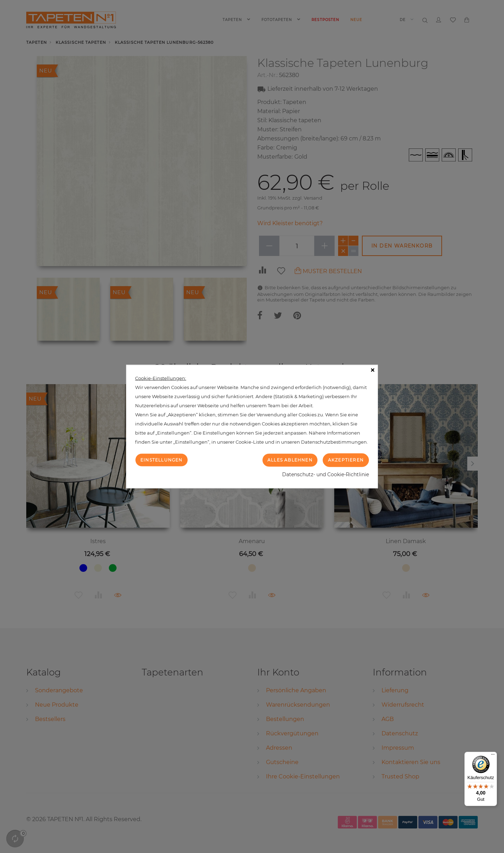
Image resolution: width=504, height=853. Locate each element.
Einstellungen (162, 460)
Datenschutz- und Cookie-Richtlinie (325, 474)
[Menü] (493, 756)
